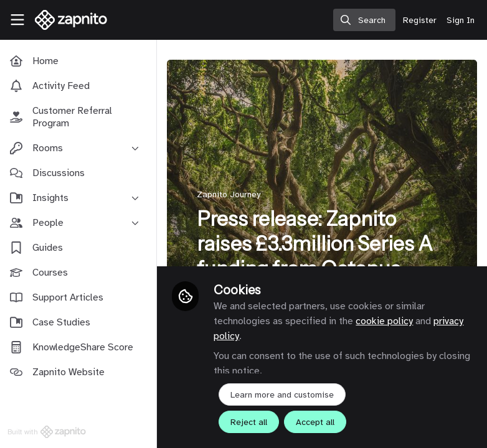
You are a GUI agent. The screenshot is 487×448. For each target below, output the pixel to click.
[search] (364, 20)
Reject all (251, 422)
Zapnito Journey (231, 194)
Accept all (318, 422)
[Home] (65, 20)
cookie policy (387, 321)
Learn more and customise (285, 395)
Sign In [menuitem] (461, 20)
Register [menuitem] (420, 20)
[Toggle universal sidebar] (17, 20)
